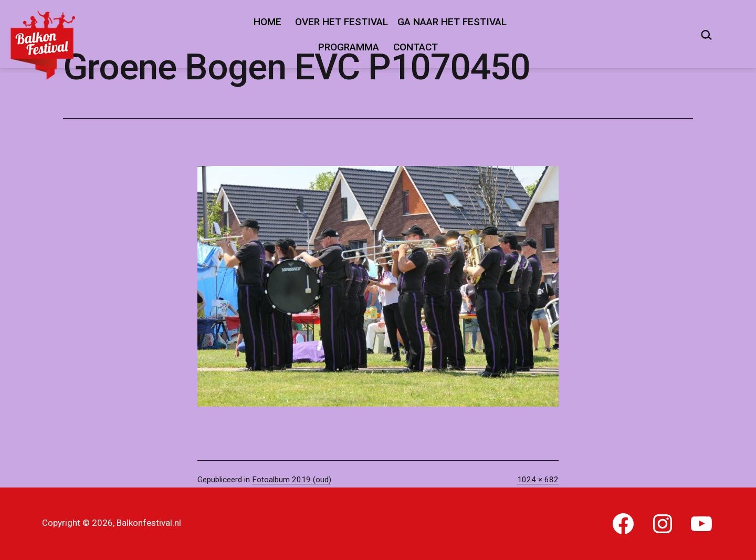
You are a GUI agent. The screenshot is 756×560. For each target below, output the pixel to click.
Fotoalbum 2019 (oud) (292, 480)
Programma (349, 47)
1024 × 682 (538, 480)
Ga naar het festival (452, 22)
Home (267, 22)
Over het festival (342, 22)
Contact (416, 47)
